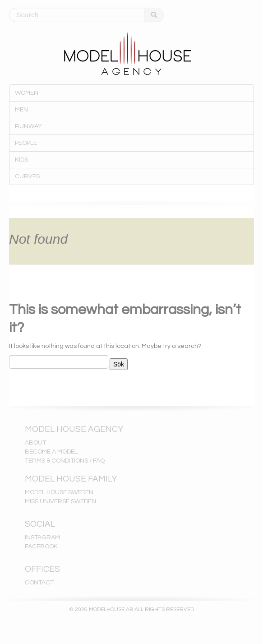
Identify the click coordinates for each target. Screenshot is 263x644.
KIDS (21, 160)
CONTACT (39, 583)
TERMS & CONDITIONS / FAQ (65, 461)
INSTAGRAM (42, 537)
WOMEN (27, 93)
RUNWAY (28, 126)
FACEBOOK (41, 547)
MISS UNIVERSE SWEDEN (60, 501)
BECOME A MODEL (51, 452)
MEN (21, 110)
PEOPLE (26, 143)
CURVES (27, 176)
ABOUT (35, 443)
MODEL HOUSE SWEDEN (59, 492)
